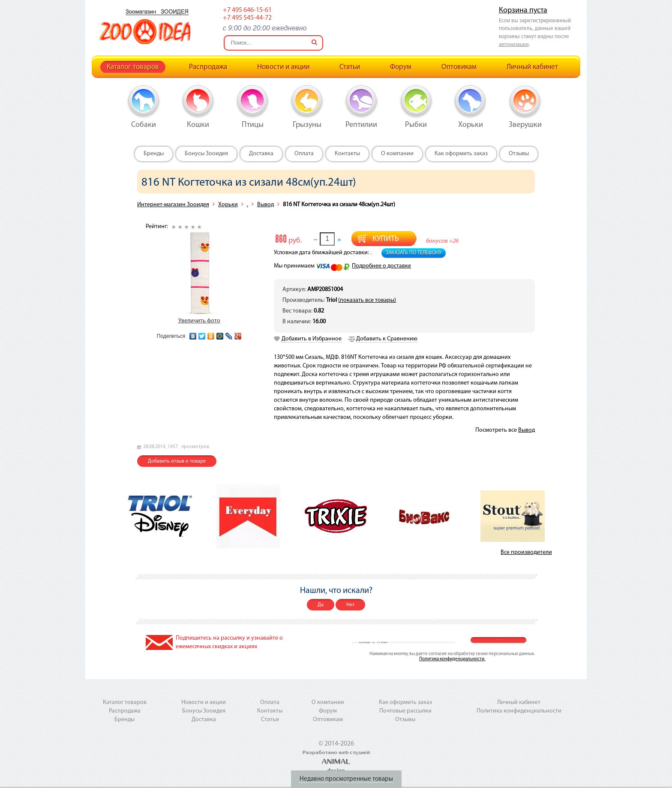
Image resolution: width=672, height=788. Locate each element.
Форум (401, 67)
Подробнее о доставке (381, 266)
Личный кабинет (532, 67)
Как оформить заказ (461, 154)
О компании (397, 154)
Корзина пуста (523, 11)
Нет (350, 605)
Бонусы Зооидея (206, 154)
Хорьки (228, 205)
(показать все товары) (367, 300)
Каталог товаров (133, 67)
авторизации (514, 45)
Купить (386, 239)
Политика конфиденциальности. (452, 659)
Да (321, 605)
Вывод (265, 205)
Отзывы (519, 154)
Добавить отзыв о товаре (177, 461)
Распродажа (208, 67)
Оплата (304, 154)
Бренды (154, 154)
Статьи (350, 67)
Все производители (526, 552)
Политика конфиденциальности (519, 711)
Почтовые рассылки (405, 711)
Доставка (261, 154)
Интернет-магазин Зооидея (173, 205)
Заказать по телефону (414, 253)
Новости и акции (283, 67)
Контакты (347, 154)
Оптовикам (459, 67)
